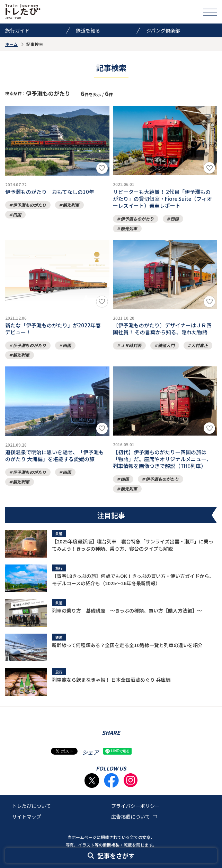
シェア (90, 752)
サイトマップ (27, 816)
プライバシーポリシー (135, 806)
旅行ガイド (17, 30)
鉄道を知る (88, 30)
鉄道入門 (166, 345)
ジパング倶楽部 (163, 30)
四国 (17, 214)
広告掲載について (134, 816)
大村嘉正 (199, 345)
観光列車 (71, 205)
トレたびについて (32, 806)
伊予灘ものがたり (29, 205)
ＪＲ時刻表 (131, 345)
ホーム (11, 44)
